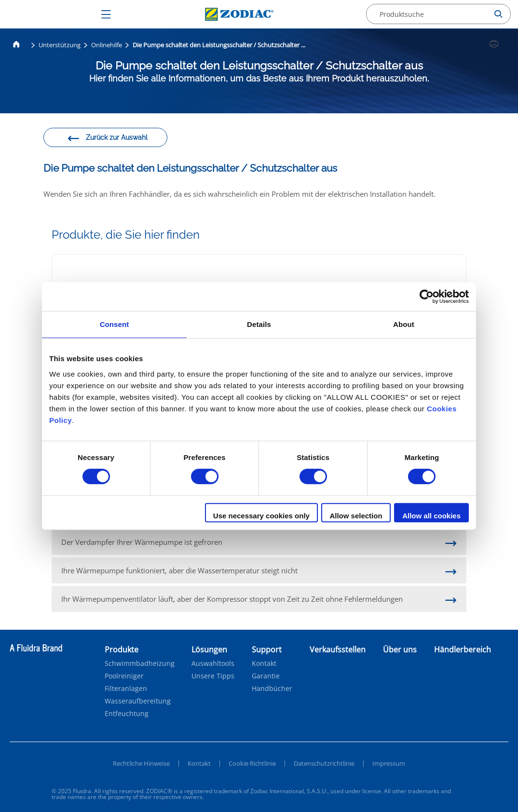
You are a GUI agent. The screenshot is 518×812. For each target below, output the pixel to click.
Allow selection (356, 516)
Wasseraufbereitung (138, 701)
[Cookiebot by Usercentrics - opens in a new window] (427, 297)
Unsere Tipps (213, 676)
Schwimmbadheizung (140, 663)
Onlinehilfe (107, 45)
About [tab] (404, 324)
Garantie (266, 676)
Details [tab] (259, 324)
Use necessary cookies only (261, 516)
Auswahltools (213, 663)
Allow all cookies (431, 516)
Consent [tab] (115, 324)
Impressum (389, 763)
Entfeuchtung (127, 714)
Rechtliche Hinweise (141, 763)
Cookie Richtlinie (252, 763)
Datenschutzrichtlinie (324, 763)
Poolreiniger (124, 676)
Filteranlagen (126, 689)
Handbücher (272, 689)
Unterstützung (60, 45)
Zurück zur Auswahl (107, 139)
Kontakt (264, 663)
